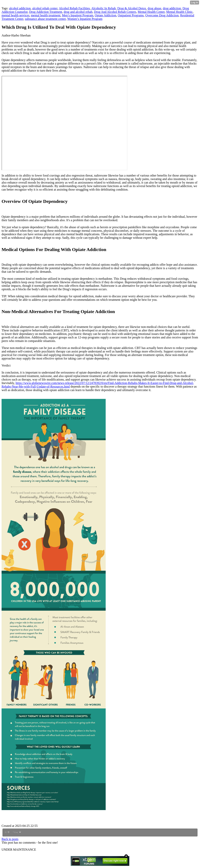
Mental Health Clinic (179, 12)
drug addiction (172, 8)
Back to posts (10, 839)
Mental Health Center (151, 12)
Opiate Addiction (105, 15)
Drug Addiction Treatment (46, 12)
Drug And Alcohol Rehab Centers (115, 12)
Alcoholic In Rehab (103, 8)
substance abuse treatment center (45, 19)
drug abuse (154, 8)
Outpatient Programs (131, 15)
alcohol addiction (20, 8)
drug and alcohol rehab (78, 12)
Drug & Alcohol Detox (132, 8)
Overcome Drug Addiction (162, 15)
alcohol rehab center (45, 8)
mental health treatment (46, 15)
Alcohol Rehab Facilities (74, 8)
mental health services (15, 15)
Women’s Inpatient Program (85, 19)
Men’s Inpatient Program (78, 15)
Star (17, 832)
